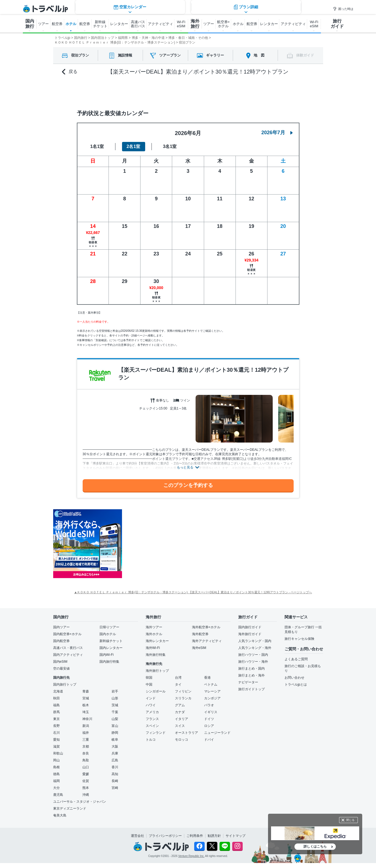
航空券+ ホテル (224, 24)
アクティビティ (160, 24)
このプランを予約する (188, 485)
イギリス (211, 712)
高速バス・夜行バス (68, 648)
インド (151, 698)
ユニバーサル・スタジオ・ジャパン (80, 802)
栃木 (86, 705)
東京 (56, 719)
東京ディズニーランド (70, 808)
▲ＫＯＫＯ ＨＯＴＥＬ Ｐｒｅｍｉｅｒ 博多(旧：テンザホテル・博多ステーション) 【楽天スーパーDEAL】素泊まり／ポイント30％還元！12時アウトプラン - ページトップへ (193, 592)
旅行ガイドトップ (251, 689)
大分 (56, 788)
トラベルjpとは (296, 684)
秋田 (56, 698)
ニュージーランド (217, 733)
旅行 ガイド (337, 24)
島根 (56, 767)
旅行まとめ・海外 (251, 675)
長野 (56, 726)
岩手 (115, 691)
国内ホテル (108, 634)
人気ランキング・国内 (255, 641)
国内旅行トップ (65, 684)
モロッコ (182, 740)
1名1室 (97, 146)
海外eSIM (199, 648)
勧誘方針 (214, 836)
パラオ (209, 705)
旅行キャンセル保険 (299, 639)
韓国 (149, 678)
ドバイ (209, 740)
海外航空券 (200, 634)
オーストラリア (186, 733)
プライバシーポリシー (165, 836)
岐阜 (115, 740)
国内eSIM (60, 662)
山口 (86, 767)
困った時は (343, 9)
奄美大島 (60, 815)
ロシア (209, 726)
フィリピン (183, 691)
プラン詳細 (246, 91)
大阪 (115, 746)
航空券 (57, 24)
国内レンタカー (111, 648)
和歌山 (58, 753)
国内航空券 (61, 641)
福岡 (56, 781)
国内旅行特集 (109, 662)
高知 (115, 774)
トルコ (151, 740)
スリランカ (183, 698)
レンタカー (119, 24)
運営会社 (137, 836)
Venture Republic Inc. (191, 856)
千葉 (115, 712)
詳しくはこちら (315, 847)
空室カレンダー (130, 91)
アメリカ (152, 712)
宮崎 (115, 788)
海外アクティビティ (207, 641)
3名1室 (170, 146)
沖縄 (86, 795)
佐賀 (86, 781)
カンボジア (212, 698)
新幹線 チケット (100, 24)
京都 (86, 746)
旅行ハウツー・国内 (253, 655)
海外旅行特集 (156, 655)
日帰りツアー (109, 627)
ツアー (43, 24)
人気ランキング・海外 (255, 648)
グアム (180, 705)
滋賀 (56, 746)
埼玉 (86, 712)
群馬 (56, 712)
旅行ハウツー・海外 (253, 662)
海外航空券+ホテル (206, 627)
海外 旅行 (195, 24)
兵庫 (115, 753)
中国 (149, 684)
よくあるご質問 (296, 659)
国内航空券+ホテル (67, 634)
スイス (180, 726)
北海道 (58, 691)
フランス (152, 719)
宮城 (86, 698)
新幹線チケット (111, 641)
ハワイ (151, 705)
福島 (56, 705)
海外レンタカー (157, 641)
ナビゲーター (248, 682)
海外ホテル (154, 634)
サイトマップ (236, 836)
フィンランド (156, 733)
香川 (115, 767)
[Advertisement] (177, 544)
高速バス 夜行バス (138, 24)
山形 (115, 698)
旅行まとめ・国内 (251, 668)
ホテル (71, 24)
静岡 (115, 733)
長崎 (115, 781)
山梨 (115, 719)
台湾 (178, 678)
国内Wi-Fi (107, 655)
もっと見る (185, 467)
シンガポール (156, 691)
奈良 (86, 753)
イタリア (182, 719)
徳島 (56, 774)
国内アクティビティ (68, 655)
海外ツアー (154, 627)
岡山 (56, 760)
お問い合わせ (294, 678)
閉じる (350, 820)
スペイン (152, 726)
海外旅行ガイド (250, 634)
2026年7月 (277, 133)
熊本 (86, 788)
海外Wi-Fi (153, 648)
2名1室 (134, 146)
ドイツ (209, 719)
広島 (115, 760)
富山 (115, 726)
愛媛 (86, 774)
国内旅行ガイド (250, 627)
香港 (207, 678)
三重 (86, 740)
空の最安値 (61, 668)
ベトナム (211, 684)
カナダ (180, 712)
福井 (86, 733)
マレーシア (212, 691)
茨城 (115, 705)
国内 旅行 (30, 24)
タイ (178, 684)
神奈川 (87, 719)
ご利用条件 (195, 836)
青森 (86, 691)
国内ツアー (61, 627)
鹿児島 (58, 795)
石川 (56, 733)
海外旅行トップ (157, 671)
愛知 (56, 740)
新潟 (86, 726)
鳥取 (86, 760)
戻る (70, 72)
